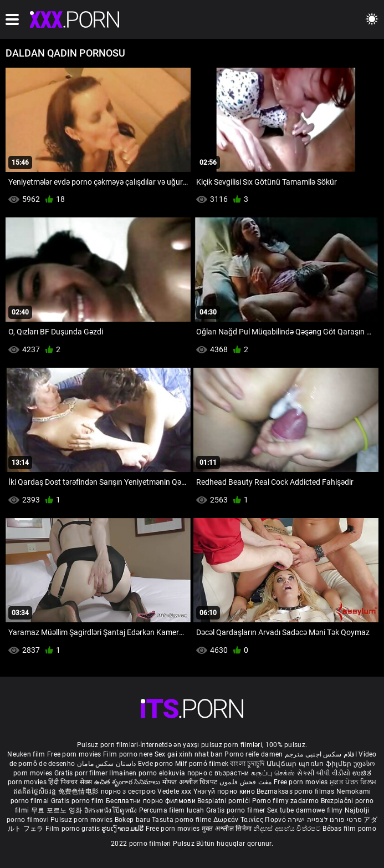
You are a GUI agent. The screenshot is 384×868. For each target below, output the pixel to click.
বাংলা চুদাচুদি (247, 764)
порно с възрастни (218, 773)
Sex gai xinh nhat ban (189, 754)
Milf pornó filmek (202, 764)
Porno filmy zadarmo (286, 801)
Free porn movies (75, 754)
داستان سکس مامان (107, 764)
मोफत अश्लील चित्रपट (191, 782)
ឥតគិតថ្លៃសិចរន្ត (36, 791)
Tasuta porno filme (183, 820)
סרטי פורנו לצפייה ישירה (325, 820)
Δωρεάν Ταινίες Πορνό (250, 820)
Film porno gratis (73, 829)
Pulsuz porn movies (83, 820)
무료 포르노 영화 (58, 810)
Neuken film (26, 754)
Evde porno (156, 764)
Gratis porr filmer (82, 773)
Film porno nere (128, 754)
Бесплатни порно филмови (152, 801)
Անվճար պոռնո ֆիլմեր (310, 764)
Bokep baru (132, 820)
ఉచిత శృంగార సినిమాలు (128, 782)
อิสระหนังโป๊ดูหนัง (112, 810)
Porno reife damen (254, 754)
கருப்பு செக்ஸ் (273, 773)
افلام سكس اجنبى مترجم (321, 754)
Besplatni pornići (224, 801)
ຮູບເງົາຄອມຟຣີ (123, 829)
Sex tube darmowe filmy (305, 810)
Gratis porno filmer (237, 810)
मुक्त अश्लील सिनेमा (228, 829)
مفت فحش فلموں (247, 782)
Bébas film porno (349, 829)
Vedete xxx (174, 791)
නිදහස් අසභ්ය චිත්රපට (288, 829)
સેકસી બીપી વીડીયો (324, 773)
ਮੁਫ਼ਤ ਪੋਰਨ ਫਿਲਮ (353, 782)
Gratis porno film (78, 801)
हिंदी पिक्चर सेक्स (70, 782)
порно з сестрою (129, 791)
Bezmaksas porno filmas (296, 791)
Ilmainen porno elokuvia (148, 773)
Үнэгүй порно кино (225, 791)
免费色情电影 (80, 791)
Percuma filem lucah (173, 810)
